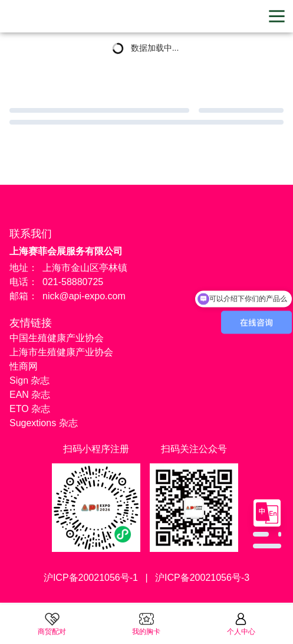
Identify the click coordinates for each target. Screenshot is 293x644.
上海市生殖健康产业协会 (61, 352)
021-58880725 (73, 282)
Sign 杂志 (29, 380)
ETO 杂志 (30, 409)
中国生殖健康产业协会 (57, 338)
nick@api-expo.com (84, 296)
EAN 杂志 (30, 395)
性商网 (24, 366)
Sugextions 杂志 (44, 423)
